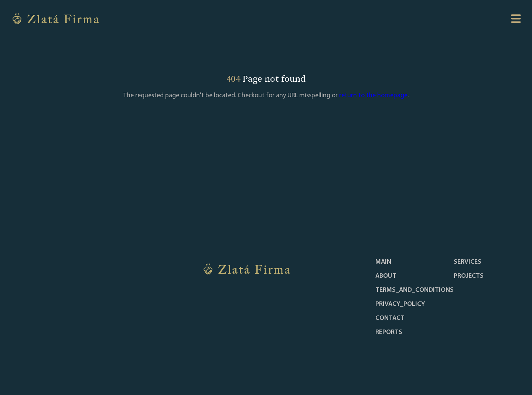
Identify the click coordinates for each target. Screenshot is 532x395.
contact (390, 318)
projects (469, 276)
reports (389, 332)
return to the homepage (373, 96)
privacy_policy (400, 304)
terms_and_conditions (415, 290)
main (383, 262)
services (468, 262)
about (386, 276)
